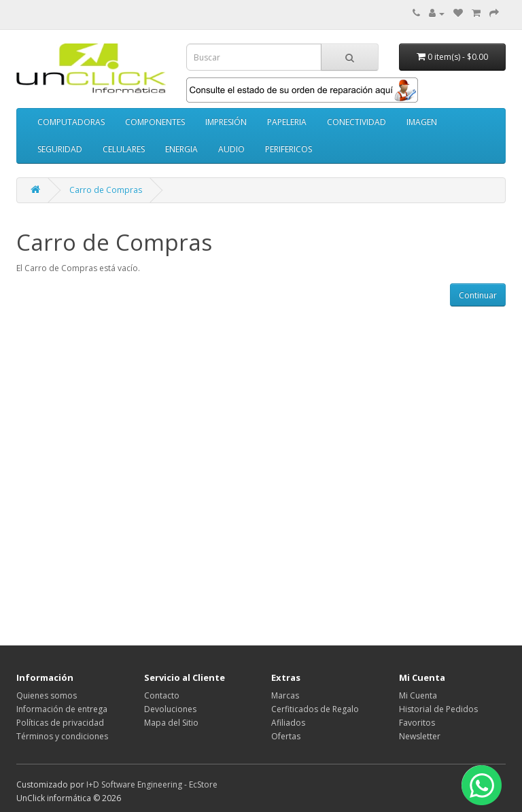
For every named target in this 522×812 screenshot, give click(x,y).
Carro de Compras (106, 190)
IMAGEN (422, 122)
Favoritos (417, 723)
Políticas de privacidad (60, 723)
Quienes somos (47, 695)
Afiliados (288, 723)
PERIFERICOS (289, 149)
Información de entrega (62, 709)
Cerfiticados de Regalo (315, 709)
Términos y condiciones (62, 736)
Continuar (478, 295)
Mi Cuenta (418, 695)
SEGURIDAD (60, 149)
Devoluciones (170, 709)
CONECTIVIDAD (356, 122)
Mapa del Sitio (171, 723)
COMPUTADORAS (71, 122)
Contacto (162, 695)
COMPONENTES (155, 122)
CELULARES (124, 149)
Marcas (285, 695)
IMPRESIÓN (226, 122)
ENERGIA (181, 149)
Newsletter (420, 736)
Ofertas (286, 736)
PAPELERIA (287, 122)
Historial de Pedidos (438, 709)
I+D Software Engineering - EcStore (152, 784)
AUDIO (231, 149)
